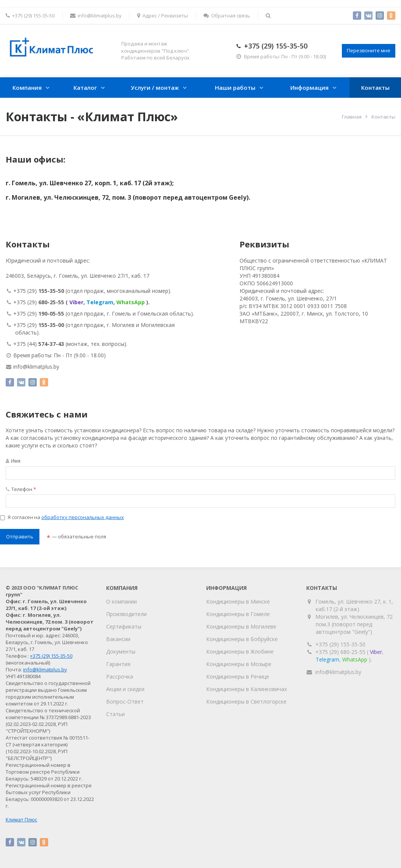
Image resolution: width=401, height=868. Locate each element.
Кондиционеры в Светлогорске (246, 701)
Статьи (115, 714)
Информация (309, 88)
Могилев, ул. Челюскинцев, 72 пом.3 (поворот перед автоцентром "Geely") (354, 624)
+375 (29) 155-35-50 (276, 46)
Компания (27, 88)
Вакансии (118, 639)
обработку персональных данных (83, 517)
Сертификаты (124, 626)
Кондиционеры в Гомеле (238, 614)
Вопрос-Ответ (125, 701)
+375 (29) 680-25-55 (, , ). (349, 656)
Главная (352, 117)
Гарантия (118, 664)
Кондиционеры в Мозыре (239, 664)
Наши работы (235, 88)
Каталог (85, 88)
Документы (121, 651)
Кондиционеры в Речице (238, 676)
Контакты (375, 88)
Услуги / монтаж (155, 88)
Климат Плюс (21, 820)
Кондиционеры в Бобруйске (242, 639)
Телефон (21, 489)
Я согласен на (62, 517)
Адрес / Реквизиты (163, 16)
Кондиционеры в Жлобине (240, 651)
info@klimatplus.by (96, 16)
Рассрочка (120, 676)
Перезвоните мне (369, 50)
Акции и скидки (125, 689)
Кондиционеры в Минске (238, 601)
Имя (13, 461)
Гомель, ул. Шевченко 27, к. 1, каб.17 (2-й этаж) (354, 605)
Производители (126, 614)
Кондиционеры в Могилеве (241, 626)
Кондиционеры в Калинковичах (247, 689)
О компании (121, 601)
